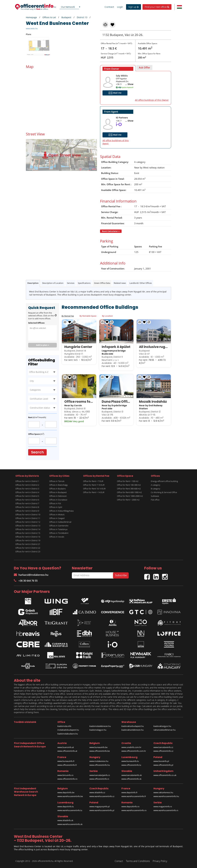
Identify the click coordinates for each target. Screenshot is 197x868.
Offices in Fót (55, 503)
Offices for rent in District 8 (27, 507)
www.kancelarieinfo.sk (132, 775)
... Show (129, 84)
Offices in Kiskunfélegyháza (61, 511)
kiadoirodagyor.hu (98, 730)
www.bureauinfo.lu (130, 761)
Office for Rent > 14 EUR (94, 492)
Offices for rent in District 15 (28, 533)
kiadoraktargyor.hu (162, 726)
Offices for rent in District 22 (28, 548)
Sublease (155, 496)
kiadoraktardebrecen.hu (133, 730)
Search (37, 452)
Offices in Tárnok (57, 481)
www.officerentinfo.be (100, 751)
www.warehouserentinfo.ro (134, 810)
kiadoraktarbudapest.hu (133, 726)
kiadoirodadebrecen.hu (100, 726)
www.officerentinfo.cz (163, 751)
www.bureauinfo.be (98, 747)
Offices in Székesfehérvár (60, 522)
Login (120, 7)
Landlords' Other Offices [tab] (141, 283)
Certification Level (39, 399)
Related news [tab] (120, 283)
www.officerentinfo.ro (67, 779)
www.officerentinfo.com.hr (134, 751)
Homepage (31, 17)
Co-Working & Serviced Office (164, 492)
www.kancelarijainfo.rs (100, 775)
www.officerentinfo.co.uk (165, 775)
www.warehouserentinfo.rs (166, 810)
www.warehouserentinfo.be (70, 796)
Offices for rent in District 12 (28, 522)
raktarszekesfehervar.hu (165, 730)
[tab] (118, 68)
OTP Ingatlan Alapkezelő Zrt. (122, 80)
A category (156, 485)
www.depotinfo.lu (66, 806)
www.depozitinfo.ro (130, 806)
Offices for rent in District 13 (28, 526)
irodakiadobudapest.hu (68, 730)
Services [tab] (71, 283)
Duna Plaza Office (116, 402)
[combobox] (70, 7)
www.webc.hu (32, 28)
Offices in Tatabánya (58, 529)
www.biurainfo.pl (161, 761)
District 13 (82, 17)
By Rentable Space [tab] (88, 316)
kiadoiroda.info (64, 726)
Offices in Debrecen (58, 496)
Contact (109, 7)
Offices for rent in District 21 (28, 544)
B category (156, 489)
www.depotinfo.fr (129, 792)
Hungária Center (78, 347)
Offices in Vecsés (57, 537)
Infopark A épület (116, 347)
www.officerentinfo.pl (163, 765)
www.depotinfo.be (66, 792)
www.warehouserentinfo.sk (70, 824)
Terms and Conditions (138, 861)
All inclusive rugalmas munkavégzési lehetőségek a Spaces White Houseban (154, 347)
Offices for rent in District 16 (28, 537)
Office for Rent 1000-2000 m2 (130, 496)
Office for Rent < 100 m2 (128, 481)
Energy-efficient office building (164, 481)
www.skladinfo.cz (97, 792)
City (32, 381)
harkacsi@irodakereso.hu (31, 575)
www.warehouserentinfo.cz (102, 796)
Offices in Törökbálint (59, 533)
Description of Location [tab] (53, 283)
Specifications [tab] (84, 283)
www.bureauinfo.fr (66, 761)
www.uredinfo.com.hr (131, 747)
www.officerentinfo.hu (100, 765)
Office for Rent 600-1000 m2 (129, 492)
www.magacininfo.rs (163, 806)
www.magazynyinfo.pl (100, 806)
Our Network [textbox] (68, 7)
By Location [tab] (107, 316)
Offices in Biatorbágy (58, 485)
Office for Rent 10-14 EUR (94, 489)
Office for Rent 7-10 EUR (94, 485)
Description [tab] (33, 283)
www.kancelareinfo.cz (163, 747)
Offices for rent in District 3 (27, 489)
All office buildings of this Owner (152, 100)
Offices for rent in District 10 (28, 515)
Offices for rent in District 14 (28, 529)
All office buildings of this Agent (116, 142)
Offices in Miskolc (57, 515)
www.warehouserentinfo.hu (166, 796)
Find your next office (157, 7)
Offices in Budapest (58, 492)
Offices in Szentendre (59, 526)
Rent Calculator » (111, 231)
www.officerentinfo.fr (67, 765)
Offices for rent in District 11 (28, 518)
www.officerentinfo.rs (99, 779)
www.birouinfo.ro (65, 775)
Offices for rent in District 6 (27, 500)
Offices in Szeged (57, 518)
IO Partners (122, 118)
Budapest (66, 17)
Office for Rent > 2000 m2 (128, 500)
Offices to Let (49, 17)
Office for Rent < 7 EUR (93, 481)
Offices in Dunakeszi (58, 500)
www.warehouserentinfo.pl (102, 810)
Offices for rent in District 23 (28, 552)
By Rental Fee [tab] (68, 316)
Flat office (155, 500)
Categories (35, 390)
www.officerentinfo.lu (131, 765)
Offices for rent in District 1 (27, 481)
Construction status (40, 408)
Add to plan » (43, 345)
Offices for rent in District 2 (27, 485)
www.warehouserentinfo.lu (70, 810)
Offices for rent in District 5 (27, 496)
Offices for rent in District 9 (27, 511)
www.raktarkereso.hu (163, 792)
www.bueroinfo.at (66, 747)
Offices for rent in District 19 (28, 540)
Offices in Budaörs (57, 489)
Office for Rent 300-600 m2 (129, 489)
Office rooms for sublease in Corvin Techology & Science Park (79, 402)
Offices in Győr (56, 507)
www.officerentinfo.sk (131, 779)
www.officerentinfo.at (67, 751)
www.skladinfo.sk (65, 820)
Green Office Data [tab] (102, 283)
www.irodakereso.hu (99, 761)
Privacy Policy (160, 861)
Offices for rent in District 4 (27, 492)
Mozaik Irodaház (153, 402)
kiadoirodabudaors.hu (68, 734)
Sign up (134, 7)
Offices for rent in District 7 (27, 503)
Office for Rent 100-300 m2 (129, 485)
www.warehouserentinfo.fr (134, 796)
